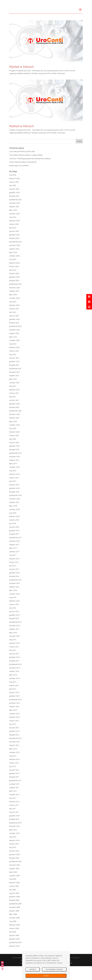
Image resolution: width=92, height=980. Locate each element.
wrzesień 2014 (15, 682)
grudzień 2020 (14, 418)
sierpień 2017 (14, 558)
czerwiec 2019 (14, 481)
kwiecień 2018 (14, 530)
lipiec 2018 (13, 520)
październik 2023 (15, 298)
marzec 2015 (14, 661)
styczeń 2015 (14, 668)
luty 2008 (13, 946)
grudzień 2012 (14, 745)
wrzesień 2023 (15, 301)
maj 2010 (13, 851)
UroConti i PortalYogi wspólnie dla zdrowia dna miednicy (30, 172)
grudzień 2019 (14, 460)
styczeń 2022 (14, 372)
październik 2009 (15, 875)
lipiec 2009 (13, 886)
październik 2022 (15, 340)
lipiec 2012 (13, 763)
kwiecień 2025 (14, 235)
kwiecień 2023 (14, 319)
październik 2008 (15, 918)
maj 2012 (13, 770)
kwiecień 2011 (14, 815)
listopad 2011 (14, 791)
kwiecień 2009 (14, 896)
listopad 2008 (14, 914)
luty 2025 (13, 242)
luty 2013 (13, 738)
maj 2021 (13, 400)
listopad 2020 (14, 421)
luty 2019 (13, 495)
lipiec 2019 (13, 477)
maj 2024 (13, 273)
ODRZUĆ (33, 969)
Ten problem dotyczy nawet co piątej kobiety (26, 169)
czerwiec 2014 (14, 692)
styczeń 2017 (14, 583)
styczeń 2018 (14, 541)
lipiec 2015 (13, 646)
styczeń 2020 (14, 456)
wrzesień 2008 (15, 921)
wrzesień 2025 (15, 217)
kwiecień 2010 (14, 854)
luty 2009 (13, 903)
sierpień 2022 (14, 347)
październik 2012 (15, 752)
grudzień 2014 (14, 671)
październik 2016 (15, 594)
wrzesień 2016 (15, 597)
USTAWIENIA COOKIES (54, 969)
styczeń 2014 (14, 706)
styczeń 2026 (14, 203)
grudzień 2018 (14, 502)
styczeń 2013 (14, 742)
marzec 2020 (14, 449)
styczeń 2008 (14, 949)
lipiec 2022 (13, 351)
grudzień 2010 (14, 830)
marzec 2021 (14, 407)
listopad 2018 (14, 506)
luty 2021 (13, 411)
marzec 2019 (14, 492)
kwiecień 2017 (14, 573)
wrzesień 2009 (15, 879)
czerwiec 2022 (14, 354)
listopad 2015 (14, 632)
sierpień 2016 (14, 601)
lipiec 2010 (13, 844)
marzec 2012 (14, 777)
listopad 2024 (14, 252)
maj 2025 (13, 231)
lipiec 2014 (13, 689)
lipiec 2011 (13, 805)
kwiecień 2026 (14, 192)
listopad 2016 (14, 590)
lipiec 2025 (13, 224)
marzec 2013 (14, 734)
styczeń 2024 (14, 287)
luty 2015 (13, 664)
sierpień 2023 (14, 305)
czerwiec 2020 (14, 439)
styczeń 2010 (14, 865)
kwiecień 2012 (14, 773)
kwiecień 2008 (14, 939)
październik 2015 (15, 636)
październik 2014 (15, 678)
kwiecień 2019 (14, 488)
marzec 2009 (14, 900)
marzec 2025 (14, 238)
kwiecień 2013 (14, 731)
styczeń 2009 (14, 907)
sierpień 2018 (14, 516)
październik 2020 (15, 425)
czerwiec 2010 (14, 847)
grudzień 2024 (14, 249)
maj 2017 (13, 569)
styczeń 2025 (14, 245)
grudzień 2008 (14, 911)
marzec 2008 (14, 942)
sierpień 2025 (14, 220)
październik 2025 (15, 213)
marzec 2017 (14, 576)
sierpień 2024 (14, 263)
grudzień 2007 (14, 953)
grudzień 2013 (14, 710)
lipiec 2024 (13, 266)
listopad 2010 (14, 833)
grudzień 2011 (14, 787)
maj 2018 (13, 527)
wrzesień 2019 (15, 470)
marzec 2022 (14, 365)
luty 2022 (13, 368)
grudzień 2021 (14, 375)
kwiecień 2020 (14, 446)
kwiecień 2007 (14, 960)
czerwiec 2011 (14, 808)
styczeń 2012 (14, 784)
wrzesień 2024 (15, 259)
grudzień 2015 (14, 629)
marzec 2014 (14, 699)
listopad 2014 (14, 675)
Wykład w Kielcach (22, 81)
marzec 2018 (14, 534)
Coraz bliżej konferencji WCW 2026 (22, 165)
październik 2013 (15, 713)
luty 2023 (13, 326)
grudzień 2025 (14, 206)
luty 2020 (13, 453)
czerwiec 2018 (14, 523)
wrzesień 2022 (15, 344)
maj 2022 (13, 358)
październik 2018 (15, 509)
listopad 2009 (14, 872)
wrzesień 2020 (15, 428)
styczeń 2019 (14, 499)
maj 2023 (13, 315)
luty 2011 (13, 823)
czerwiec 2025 (14, 227)
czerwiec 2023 (14, 312)
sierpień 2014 (14, 685)
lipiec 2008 (13, 928)
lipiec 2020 (13, 435)
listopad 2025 (14, 210)
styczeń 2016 (14, 625)
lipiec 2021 (13, 393)
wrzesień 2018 (15, 513)
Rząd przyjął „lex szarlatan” (19, 179)
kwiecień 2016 (14, 615)
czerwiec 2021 (14, 397)
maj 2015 (13, 654)
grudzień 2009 (14, 868)
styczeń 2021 (14, 414)
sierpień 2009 (14, 882)
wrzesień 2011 (15, 798)
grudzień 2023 (14, 291)
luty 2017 (13, 580)
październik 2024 (15, 256)
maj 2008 (13, 935)
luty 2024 (13, 284)
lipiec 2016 (13, 604)
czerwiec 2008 (14, 932)
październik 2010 (15, 837)
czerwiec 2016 (14, 608)
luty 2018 (13, 537)
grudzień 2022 (14, 333)
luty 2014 (13, 703)
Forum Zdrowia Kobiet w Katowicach (23, 176)
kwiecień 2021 (14, 404)
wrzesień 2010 (15, 840)
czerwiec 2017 (14, 566)
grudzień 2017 (14, 544)
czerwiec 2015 (14, 650)
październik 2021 (15, 382)
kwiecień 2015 (14, 657)
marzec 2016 (14, 618)
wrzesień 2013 (15, 717)
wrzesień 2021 (15, 386)
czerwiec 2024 (14, 270)
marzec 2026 (14, 196)
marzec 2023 (14, 323)
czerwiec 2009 (14, 889)
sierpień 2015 (14, 643)
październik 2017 (15, 551)
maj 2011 (13, 812)
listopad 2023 (14, 294)
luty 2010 (13, 861)
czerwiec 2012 (14, 766)
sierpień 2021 (14, 389)
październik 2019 (15, 467)
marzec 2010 (14, 858)
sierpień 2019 (14, 474)
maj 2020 (13, 442)
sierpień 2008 (14, 925)
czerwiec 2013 (14, 728)
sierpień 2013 (14, 720)
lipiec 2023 (13, 309)
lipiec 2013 (13, 724)
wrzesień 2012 (15, 756)
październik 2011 (15, 794)
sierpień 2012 (14, 759)
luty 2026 (13, 199)
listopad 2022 (14, 337)
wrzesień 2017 (15, 555)
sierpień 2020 (14, 432)
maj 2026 (13, 189)
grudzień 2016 (14, 587)
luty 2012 (13, 780)
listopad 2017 (14, 548)
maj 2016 (13, 611)
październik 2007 (15, 956)
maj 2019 (13, 485)
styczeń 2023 (14, 330)
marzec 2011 (14, 819)
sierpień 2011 (14, 801)
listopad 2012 (14, 749)
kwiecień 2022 (14, 361)
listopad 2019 (14, 463)
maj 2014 (13, 696)
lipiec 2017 (13, 562)
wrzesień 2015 (15, 639)
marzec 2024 (14, 280)
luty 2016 (13, 622)
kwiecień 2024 (14, 277)
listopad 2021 (14, 379)
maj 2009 (13, 893)
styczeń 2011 (14, 826)
